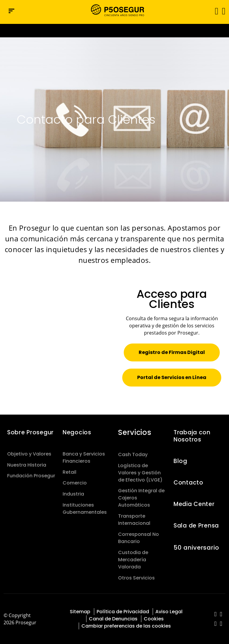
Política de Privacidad (123, 612)
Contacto (188, 483)
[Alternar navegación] (215, 11)
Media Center (194, 504)
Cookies (154, 619)
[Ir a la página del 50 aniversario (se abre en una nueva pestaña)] (114, 31)
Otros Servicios (136, 578)
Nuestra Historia (27, 465)
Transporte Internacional (134, 520)
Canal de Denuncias (113, 619)
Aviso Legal (169, 612)
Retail (69, 472)
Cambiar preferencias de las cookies (126, 626)
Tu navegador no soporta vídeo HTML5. (114, 31)
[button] (223, 11)
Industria (73, 494)
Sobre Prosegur (30, 432)
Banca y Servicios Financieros (84, 457)
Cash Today (133, 454)
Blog (180, 461)
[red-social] (215, 615)
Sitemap (80, 612)
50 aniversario (196, 548)
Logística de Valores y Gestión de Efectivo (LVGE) (140, 473)
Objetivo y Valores (29, 454)
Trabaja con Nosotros (192, 436)
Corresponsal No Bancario (139, 538)
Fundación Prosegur (31, 476)
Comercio (75, 483)
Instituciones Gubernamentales (85, 509)
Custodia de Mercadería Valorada (133, 560)
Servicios (135, 432)
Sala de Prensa (196, 526)
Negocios (77, 432)
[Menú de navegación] (11, 11)
